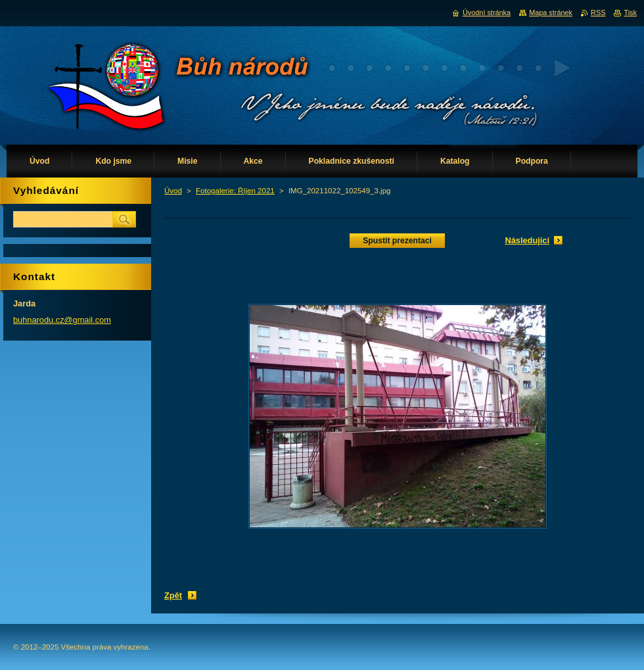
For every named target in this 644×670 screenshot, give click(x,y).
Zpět (173, 595)
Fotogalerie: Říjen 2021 (235, 191)
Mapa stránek (551, 12)
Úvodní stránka (487, 12)
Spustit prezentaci (397, 241)
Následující (527, 240)
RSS (598, 12)
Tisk (630, 12)
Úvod (173, 191)
